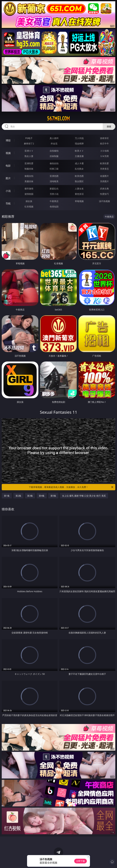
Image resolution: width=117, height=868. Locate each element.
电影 (8, 166)
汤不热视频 (104, 201)
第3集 (30, 496)
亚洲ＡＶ (29, 151)
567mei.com (58, 119)
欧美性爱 (104, 163)
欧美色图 (79, 176)
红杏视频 (29, 207)
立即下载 (81, 861)
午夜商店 (54, 201)
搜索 (109, 126)
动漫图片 (104, 176)
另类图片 (104, 181)
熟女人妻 (29, 156)
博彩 (8, 140)
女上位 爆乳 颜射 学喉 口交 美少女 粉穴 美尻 (84, 496)
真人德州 (54, 138)
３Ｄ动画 (104, 151)
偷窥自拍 (29, 176)
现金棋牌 (79, 143)
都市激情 (29, 189)
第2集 (18, 496)
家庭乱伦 (54, 189)
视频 (8, 153)
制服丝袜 (29, 169)
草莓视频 (79, 201)
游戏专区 (104, 138)
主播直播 (79, 156)
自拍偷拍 (54, 151)
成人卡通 (79, 163)
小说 (8, 191)
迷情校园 (29, 194)
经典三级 (54, 169)
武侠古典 (104, 189)
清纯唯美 (54, 181)
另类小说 (54, 194)
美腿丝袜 (29, 181)
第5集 (53, 496)
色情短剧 (54, 207)
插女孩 (29, 201)
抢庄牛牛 (104, 143)
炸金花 (54, 143)
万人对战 (79, 138)
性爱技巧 (104, 194)
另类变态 (104, 169)
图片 (8, 178)
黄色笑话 (79, 194)
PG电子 (29, 138)
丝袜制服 (54, 156)
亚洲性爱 (29, 163)
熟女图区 (79, 181)
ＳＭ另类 (104, 156)
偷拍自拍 (54, 163)
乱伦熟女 (79, 169)
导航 (8, 203)
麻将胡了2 (29, 143)
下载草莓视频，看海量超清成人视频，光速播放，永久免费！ (71, 487)
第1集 (7, 496)
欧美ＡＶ (79, 151)
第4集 (42, 496)
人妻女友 (79, 189)
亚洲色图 (54, 176)
